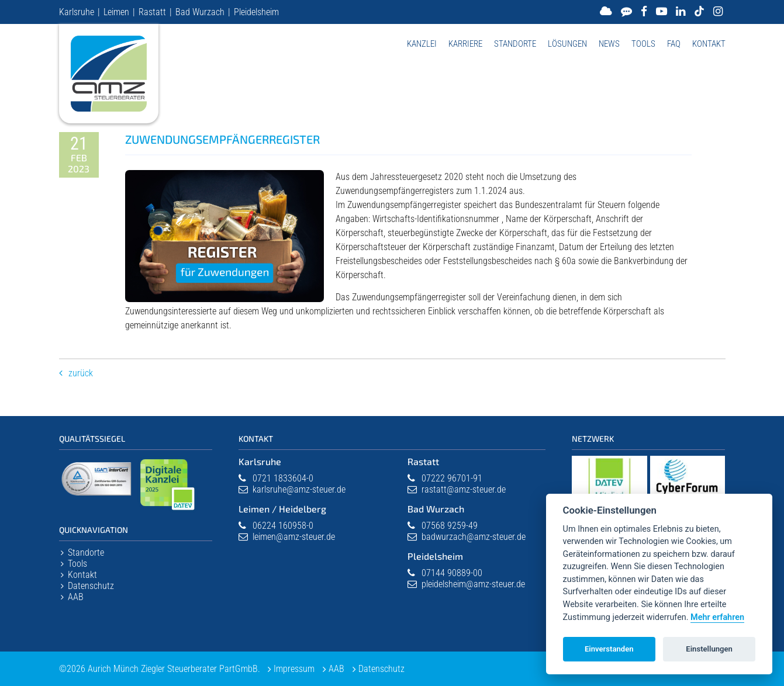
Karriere (465, 44)
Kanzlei (422, 44)
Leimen (116, 12)
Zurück (81, 373)
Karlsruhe (77, 12)
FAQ (674, 44)
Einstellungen (709, 649)
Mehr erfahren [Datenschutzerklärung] (717, 617)
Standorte (515, 44)
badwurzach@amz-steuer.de (474, 537)
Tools (643, 44)
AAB (76, 597)
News (609, 44)
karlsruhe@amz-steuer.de (299, 489)
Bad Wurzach (200, 12)
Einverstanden (609, 649)
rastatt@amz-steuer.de (464, 489)
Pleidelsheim (256, 12)
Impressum (295, 669)
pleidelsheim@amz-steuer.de (473, 584)
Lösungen (567, 44)
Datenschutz (91, 586)
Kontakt (709, 44)
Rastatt (152, 12)
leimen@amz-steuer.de (294, 537)
